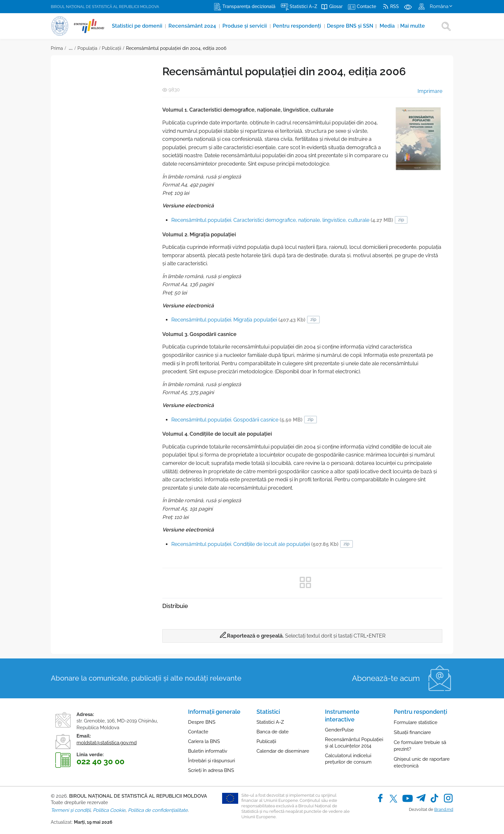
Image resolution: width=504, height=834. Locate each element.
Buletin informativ (208, 751)
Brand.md (444, 809)
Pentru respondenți (300, 26)
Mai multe (416, 26)
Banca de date (273, 732)
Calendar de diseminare (283, 751)
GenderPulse (339, 730)
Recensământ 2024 (194, 26)
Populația (87, 48)
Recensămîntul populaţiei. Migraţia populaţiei (238, 320)
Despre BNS (202, 722)
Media (390, 26)
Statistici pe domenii (138, 26)
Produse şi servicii (247, 26)
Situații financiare (412, 732)
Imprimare (425, 91)
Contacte (198, 732)
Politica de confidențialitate (158, 810)
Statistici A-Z (270, 722)
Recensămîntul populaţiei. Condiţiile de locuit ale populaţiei (255, 544)
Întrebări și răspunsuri (212, 761)
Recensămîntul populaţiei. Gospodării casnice (237, 420)
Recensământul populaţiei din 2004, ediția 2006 (176, 48)
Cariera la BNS (204, 741)
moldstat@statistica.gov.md (107, 743)
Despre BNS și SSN (354, 26)
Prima (57, 48)
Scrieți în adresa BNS (211, 770)
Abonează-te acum (386, 678)
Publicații (112, 48)
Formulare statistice (416, 722)
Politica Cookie (109, 810)
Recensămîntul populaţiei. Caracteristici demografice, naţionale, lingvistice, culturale (282, 220)
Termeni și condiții (71, 810)
